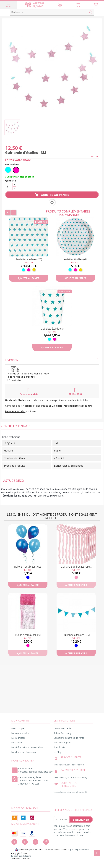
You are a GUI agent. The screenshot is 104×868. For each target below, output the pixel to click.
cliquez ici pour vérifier (78, 850)
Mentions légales (62, 743)
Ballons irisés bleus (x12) (28, 567)
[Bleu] (28, 577)
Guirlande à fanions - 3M (76, 635)
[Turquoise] (8, 170)
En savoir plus (15, 380)
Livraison (52, 360)
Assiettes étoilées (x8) (75, 259)
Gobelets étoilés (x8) (52, 329)
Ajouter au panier (52, 195)
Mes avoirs (17, 743)
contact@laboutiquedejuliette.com (36, 772)
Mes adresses (18, 738)
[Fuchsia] (16, 170)
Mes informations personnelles (27, 747)
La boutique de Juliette (21, 856)
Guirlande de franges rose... (76, 567)
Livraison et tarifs (62, 728)
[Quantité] (9, 187)
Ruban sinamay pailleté (28, 635)
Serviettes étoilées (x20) (29, 259)
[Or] (34, 270)
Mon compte (18, 728)
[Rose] (76, 577)
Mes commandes (20, 733)
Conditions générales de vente (69, 738)
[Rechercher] (52, 12)
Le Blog (57, 752)
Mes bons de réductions (23, 752)
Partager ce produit (29, 391)
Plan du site (59, 747)
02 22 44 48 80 (75, 391)
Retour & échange (63, 733)
